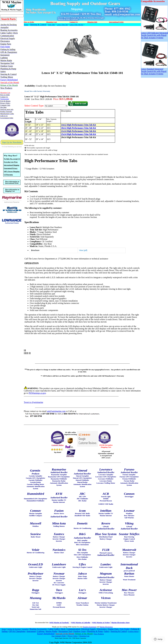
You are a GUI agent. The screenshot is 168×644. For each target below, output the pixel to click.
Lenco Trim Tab (62, 25)
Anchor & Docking (14, 629)
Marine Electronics (106, 627)
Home (26, 25)
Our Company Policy (59, 636)
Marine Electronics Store (120, 623)
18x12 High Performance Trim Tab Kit (78, 128)
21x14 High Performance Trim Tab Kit (78, 131)
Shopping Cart (84, 636)
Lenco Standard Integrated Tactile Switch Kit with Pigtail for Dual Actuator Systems (154, 70)
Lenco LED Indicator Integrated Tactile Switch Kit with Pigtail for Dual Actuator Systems (154, 34)
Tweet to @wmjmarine (33, 402)
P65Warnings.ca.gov (37, 393)
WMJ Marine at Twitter (101, 623)
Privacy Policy (73, 636)
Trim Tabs (52, 25)
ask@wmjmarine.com (56, 411)
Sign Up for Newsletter (12, 142)
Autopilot (25, 629)
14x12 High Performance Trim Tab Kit (78, 125)
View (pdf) (83, 250)
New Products (99, 634)
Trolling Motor (133, 631)
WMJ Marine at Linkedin (81, 623)
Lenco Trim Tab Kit (76, 25)
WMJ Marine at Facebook (59, 623)
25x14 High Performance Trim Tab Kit (78, 134)
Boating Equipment (90, 627)
